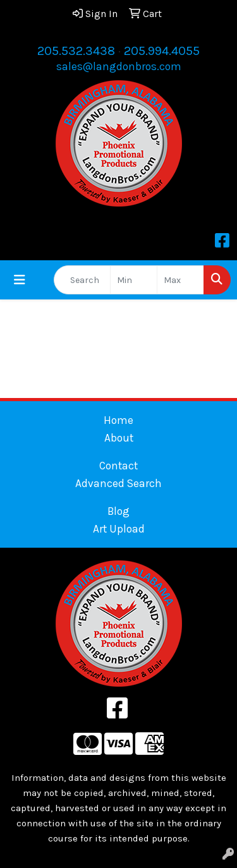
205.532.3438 (76, 51)
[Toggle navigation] (20, 280)
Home (118, 420)
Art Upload (119, 529)
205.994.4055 (162, 51)
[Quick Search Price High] (180, 280)
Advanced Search (118, 483)
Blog (118, 511)
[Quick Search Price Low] (134, 280)
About (119, 438)
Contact (118, 466)
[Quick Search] (82, 280)
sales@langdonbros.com (119, 66)
